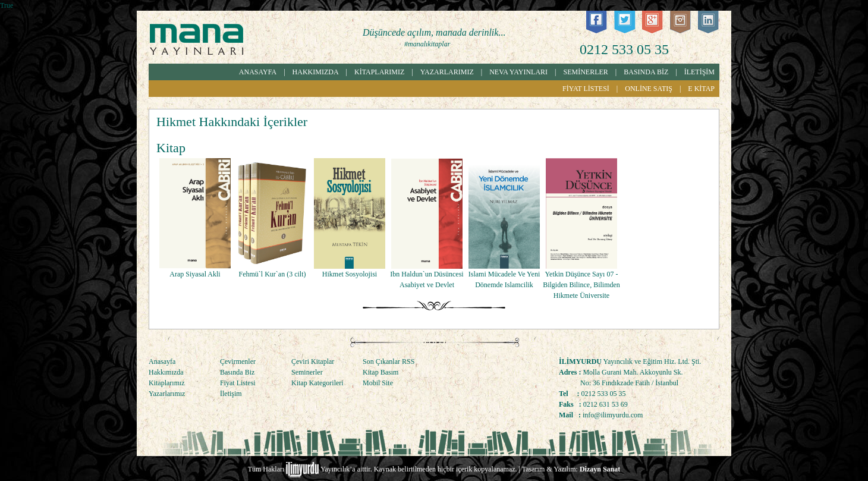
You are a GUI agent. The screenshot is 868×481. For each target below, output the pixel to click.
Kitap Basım (380, 372)
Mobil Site (378, 383)
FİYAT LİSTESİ (586, 89)
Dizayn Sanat (600, 469)
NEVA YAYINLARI (518, 72)
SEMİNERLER (586, 72)
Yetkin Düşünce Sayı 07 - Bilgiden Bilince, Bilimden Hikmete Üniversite (581, 285)
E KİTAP (701, 89)
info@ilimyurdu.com (613, 415)
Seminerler (307, 372)
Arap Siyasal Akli (195, 274)
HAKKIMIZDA (316, 72)
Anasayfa (162, 361)
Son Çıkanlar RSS (389, 361)
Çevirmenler (238, 361)
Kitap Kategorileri (317, 383)
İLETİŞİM (699, 72)
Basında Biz (237, 372)
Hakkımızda (166, 372)
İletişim (231, 394)
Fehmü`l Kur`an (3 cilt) (273, 274)
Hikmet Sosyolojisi (350, 274)
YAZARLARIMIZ (447, 72)
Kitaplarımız (167, 383)
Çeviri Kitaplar (313, 361)
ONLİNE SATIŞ (649, 89)
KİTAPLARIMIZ (379, 72)
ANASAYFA (258, 72)
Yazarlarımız (167, 394)
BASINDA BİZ (646, 72)
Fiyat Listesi (238, 383)
